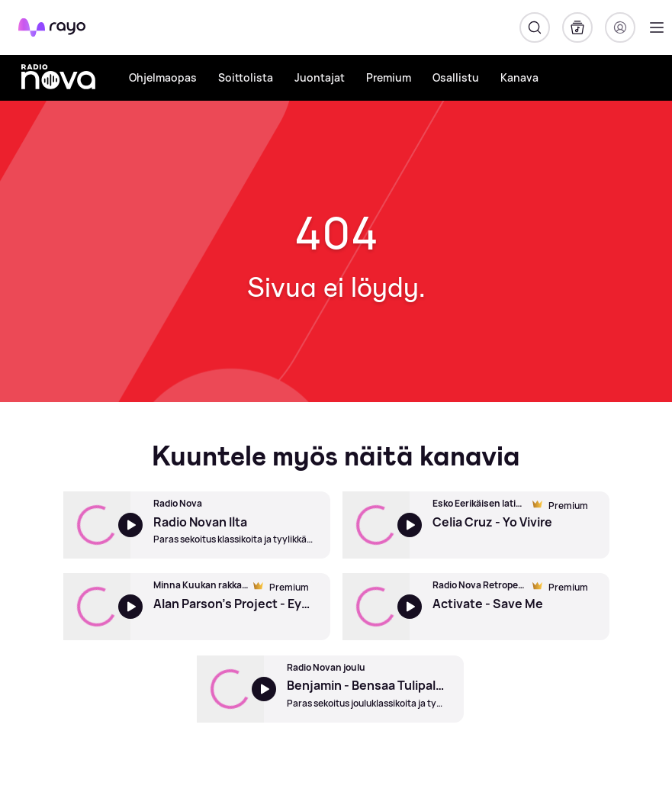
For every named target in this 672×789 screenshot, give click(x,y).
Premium (389, 77)
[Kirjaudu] (620, 27)
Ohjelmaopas (163, 77)
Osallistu (456, 77)
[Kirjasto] (577, 27)
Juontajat (320, 77)
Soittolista (246, 77)
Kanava (519, 77)
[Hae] (535, 27)
